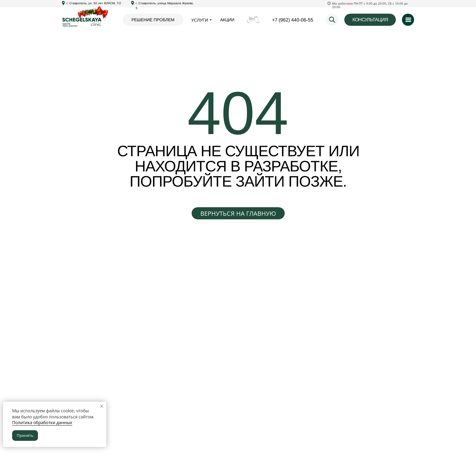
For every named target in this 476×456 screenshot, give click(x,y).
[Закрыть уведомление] (102, 406)
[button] (370, 20)
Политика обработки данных (42, 422)
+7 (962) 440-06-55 (293, 20)
